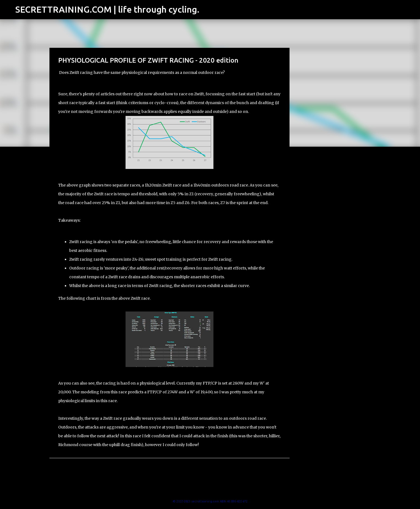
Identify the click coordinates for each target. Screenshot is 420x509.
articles (108, 94)
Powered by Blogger (210, 490)
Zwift (199, 94)
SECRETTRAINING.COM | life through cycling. (107, 9)
